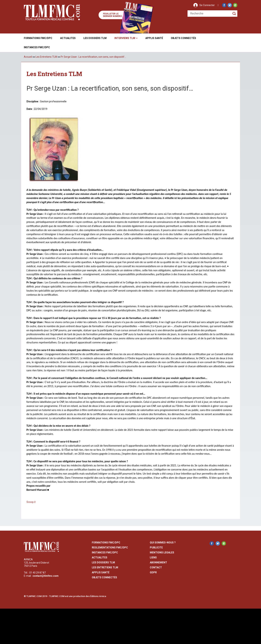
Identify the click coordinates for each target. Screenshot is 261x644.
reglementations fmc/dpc (110, 547)
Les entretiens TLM (105, 567)
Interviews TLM (126, 38)
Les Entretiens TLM (46, 57)
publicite (156, 547)
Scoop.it (31, 502)
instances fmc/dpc (105, 552)
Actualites (68, 38)
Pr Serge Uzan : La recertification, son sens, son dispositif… (93, 57)
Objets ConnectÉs (183, 38)
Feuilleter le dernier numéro (112, 15)
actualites (100, 557)
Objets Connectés (104, 577)
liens (153, 557)
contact (156, 567)
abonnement (158, 562)
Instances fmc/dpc (37, 47)
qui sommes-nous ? (163, 542)
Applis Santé (154, 38)
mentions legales (162, 552)
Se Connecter (207, 5)
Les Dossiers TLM (95, 38)
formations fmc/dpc (106, 542)
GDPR (153, 572)
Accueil (28, 57)
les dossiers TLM (103, 562)
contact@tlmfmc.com (46, 576)
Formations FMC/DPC (38, 38)
